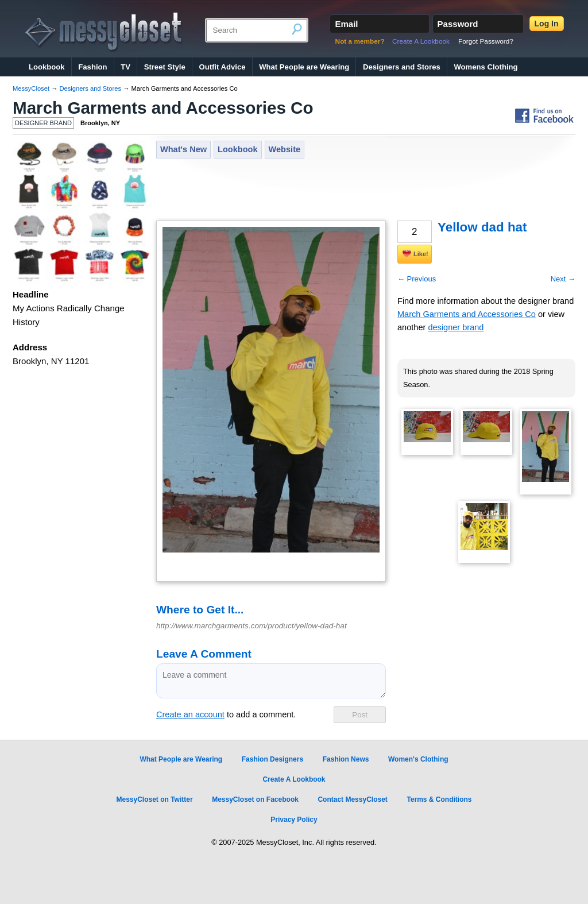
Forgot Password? (486, 41)
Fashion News (346, 759)
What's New (183, 149)
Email (346, 24)
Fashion (92, 67)
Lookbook (47, 67)
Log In (547, 24)
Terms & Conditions (439, 799)
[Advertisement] (365, 191)
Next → (563, 279)
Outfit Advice (222, 67)
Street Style (165, 67)
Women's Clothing (418, 759)
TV (125, 67)
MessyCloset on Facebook (255, 799)
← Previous (417, 279)
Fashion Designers (272, 759)
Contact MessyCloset (352, 799)
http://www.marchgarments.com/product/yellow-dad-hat (252, 626)
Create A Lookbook (421, 41)
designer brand (456, 327)
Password (458, 24)
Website (285, 149)
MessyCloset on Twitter (154, 799)
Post (360, 715)
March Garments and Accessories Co (163, 108)
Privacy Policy (294, 820)
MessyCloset (31, 88)
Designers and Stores (402, 67)
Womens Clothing (486, 67)
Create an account (190, 714)
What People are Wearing (304, 67)
